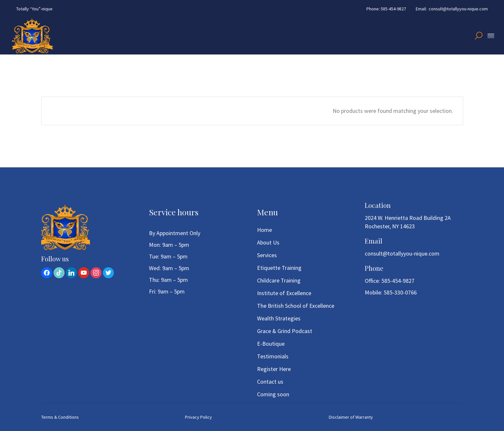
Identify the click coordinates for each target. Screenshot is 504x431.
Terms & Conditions (60, 417)
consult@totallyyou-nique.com (402, 253)
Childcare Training (279, 280)
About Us (268, 242)
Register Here (274, 369)
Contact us (270, 382)
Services (267, 255)
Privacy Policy (198, 417)
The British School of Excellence (296, 306)
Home (264, 230)
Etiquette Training (279, 268)
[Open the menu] (491, 36)
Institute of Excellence (284, 293)
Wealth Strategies (279, 318)
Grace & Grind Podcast (285, 331)
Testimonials (273, 356)
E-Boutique (271, 344)
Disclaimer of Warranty (351, 417)
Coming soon (273, 394)
